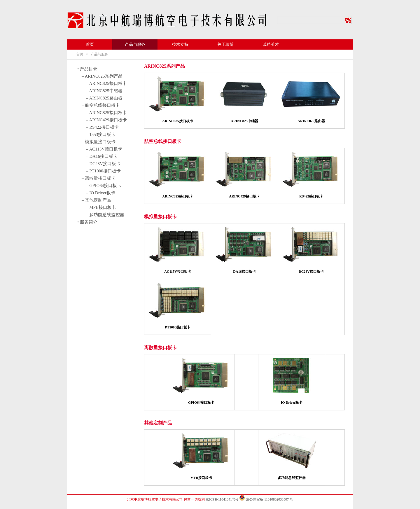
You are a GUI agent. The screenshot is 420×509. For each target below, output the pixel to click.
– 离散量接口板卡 (99, 178)
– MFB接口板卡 (101, 207)
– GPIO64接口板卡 (104, 186)
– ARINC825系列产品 (102, 76)
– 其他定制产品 (96, 200)
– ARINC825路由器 (104, 98)
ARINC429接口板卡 (244, 196)
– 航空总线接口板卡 (101, 105)
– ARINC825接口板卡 (106, 83)
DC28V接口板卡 (311, 272)
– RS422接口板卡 (102, 127)
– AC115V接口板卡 (104, 149)
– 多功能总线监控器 (105, 215)
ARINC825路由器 (311, 121)
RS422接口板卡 (311, 196)
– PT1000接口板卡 (103, 171)
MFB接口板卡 (201, 478)
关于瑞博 (225, 44)
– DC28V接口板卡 (103, 164)
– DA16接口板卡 (102, 156)
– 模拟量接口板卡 (99, 142)
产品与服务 (135, 44)
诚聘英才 (271, 44)
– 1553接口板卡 (101, 134)
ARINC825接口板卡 (177, 121)
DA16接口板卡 (244, 272)
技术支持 (180, 44)
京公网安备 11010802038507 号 (266, 499)
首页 (90, 44)
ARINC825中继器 (244, 121)
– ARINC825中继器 (104, 91)
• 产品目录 (87, 69)
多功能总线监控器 (292, 478)
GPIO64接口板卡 (201, 403)
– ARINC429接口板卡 (106, 120)
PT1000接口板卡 (177, 327)
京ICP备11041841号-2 (222, 499)
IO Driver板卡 (292, 403)
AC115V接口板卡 (177, 272)
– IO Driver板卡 (101, 193)
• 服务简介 (87, 222)
